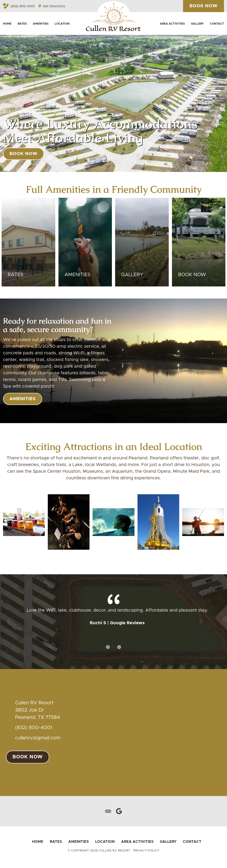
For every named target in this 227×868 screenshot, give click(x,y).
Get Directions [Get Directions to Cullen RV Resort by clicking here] (52, 6)
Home (7, 24)
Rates (22, 24)
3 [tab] (119, 647)
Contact (217, 24)
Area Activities (172, 24)
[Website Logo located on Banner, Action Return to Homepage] (114, 16)
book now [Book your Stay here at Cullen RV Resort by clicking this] (204, 6)
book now (23, 154)
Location (62, 24)
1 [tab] (108, 647)
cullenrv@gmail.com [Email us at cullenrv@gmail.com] (38, 738)
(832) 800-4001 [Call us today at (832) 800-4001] (34, 728)
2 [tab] (113, 647)
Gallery (197, 24)
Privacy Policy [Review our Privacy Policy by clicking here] (146, 851)
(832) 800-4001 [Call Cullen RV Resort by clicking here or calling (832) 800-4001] (19, 6)
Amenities (41, 24)
